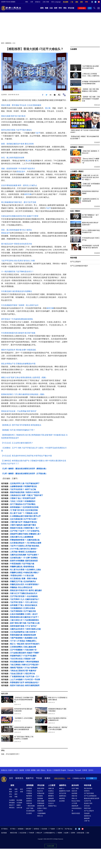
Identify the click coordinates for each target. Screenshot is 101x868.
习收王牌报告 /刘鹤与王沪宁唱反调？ (25, 665)
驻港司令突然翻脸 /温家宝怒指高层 (24, 561)
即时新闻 (12, 803)
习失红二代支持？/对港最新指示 (23, 501)
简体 (48, 2)
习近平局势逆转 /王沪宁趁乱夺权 (23, 611)
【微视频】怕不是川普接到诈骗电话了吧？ (18, 430)
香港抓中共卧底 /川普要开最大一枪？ (25, 528)
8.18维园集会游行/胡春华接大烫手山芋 (25, 516)
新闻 (42, 8)
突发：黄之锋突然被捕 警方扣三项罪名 (17, 230)
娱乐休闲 (75, 785)
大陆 (10, 797)
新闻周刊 (29, 801)
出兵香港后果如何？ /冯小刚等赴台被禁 (26, 543)
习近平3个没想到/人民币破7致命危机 (25, 546)
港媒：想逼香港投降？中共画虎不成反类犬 (18, 169)
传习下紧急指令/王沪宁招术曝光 (23, 504)
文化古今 (51, 803)
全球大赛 (19, 808)
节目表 (39, 778)
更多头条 (97, 105)
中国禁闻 (29, 793)
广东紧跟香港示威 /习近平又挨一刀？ (25, 677)
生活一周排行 (75, 211)
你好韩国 (74, 793)
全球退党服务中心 (50, 833)
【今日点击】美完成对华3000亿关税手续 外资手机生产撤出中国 (26, 456)
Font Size (59, 95)
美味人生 (74, 798)
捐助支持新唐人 (60, 778)
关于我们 (13, 829)
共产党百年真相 (89, 793)
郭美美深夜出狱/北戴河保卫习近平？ (25, 617)
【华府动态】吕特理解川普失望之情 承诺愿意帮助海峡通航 (24, 700)
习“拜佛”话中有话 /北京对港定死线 (24, 510)
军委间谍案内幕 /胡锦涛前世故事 (23, 635)
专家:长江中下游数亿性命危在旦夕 (24, 593)
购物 (87, 2)
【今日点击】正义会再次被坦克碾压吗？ (17, 443)
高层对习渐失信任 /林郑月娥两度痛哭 (25, 685)
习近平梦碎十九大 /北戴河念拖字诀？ (25, 599)
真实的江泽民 (88, 803)
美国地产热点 (52, 806)
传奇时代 (87, 791)
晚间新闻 (29, 796)
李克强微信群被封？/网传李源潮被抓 (25, 662)
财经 (16, 794)
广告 (72, 2)
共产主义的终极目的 (90, 796)
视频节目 (30, 778)
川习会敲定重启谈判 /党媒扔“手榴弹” (25, 653)
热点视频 (19, 800)
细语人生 (40, 816)
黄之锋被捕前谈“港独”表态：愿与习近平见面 (19, 202)
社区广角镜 (30, 808)
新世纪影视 (81, 833)
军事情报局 (41, 803)
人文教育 (52, 785)
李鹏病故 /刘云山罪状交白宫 (21, 587)
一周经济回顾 (30, 806)
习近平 (38, 133)
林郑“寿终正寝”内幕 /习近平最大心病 (25, 623)
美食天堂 (74, 796)
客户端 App (69, 829)
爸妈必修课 (52, 801)
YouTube (99, 2)
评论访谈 (71, 8)
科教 (16, 797)
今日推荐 (74, 110)
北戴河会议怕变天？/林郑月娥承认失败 (25, 629)
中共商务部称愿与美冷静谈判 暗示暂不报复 (18, 333)
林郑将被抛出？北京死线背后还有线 (24, 507)
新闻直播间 (82, 8)
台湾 (16, 792)
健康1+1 (62, 788)
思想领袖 (40, 798)
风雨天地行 (87, 808)
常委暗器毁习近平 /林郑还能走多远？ (25, 683)
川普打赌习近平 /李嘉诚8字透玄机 (23, 522)
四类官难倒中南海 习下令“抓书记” (24, 626)
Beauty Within (76, 801)
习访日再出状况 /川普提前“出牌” (23, 659)
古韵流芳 (51, 793)
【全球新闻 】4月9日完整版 (23, 718)
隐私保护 (29, 829)
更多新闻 (97, 167)
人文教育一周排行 (77, 171)
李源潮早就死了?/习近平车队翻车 (23, 656)
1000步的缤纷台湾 (77, 810)
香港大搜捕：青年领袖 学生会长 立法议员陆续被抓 (21, 105)
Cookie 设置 (50, 845)
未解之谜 (51, 788)
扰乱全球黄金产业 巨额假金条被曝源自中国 (18, 364)
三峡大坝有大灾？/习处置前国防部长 (25, 620)
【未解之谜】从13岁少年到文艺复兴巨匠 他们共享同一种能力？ (90, 177)
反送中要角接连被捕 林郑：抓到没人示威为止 (19, 185)
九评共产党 (87, 801)
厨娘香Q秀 (75, 806)
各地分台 (38, 2)
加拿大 (16, 770)
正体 (44, 2)
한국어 (91, 770)
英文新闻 (66, 2)
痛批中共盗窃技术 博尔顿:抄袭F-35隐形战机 (19, 350)
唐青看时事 (41, 806)
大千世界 (74, 803)
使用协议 (36, 829)
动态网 (66, 833)
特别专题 (74, 258)
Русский (78, 770)
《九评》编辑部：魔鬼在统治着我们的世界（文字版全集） (24, 474)
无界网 (73, 833)
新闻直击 (29, 798)
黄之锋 (48, 108)
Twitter (95, 2)
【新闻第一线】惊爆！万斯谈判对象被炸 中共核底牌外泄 (91, 99)
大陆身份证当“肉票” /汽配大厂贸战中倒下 (27, 495)
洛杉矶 (22, 770)
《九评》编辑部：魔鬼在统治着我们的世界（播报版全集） (24, 469)
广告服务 (52, 829)
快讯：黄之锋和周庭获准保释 (13, 158)
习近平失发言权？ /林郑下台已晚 (23, 489)
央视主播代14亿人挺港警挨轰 (22, 537)
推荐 (56, 8)
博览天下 (12, 805)
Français (71, 770)
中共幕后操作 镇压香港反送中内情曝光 (17, 291)
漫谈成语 (51, 798)
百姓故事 (87, 813)
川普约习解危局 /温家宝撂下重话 (23, 525)
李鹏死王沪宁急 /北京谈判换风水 (23, 582)
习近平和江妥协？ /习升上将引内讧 (24, 602)
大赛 (32, 2)
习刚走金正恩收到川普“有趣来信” (23, 671)
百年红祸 (87, 806)
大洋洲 (27, 770)
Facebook (92, 2)
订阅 (91, 778)
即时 (60, 8)
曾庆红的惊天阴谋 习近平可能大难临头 (17, 130)
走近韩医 (62, 801)
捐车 (82, 2)
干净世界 (31, 833)
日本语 (85, 770)
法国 (38, 770)
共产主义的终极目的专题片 (79, 266)
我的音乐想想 (76, 813)
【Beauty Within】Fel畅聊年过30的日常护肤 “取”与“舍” (91, 161)
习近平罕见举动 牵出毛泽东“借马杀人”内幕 (18, 261)
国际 (10, 789)
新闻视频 (30, 785)
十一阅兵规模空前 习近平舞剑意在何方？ (17, 272)
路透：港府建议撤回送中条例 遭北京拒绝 (17, 144)
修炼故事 (87, 818)
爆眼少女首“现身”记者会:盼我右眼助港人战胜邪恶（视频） (24, 378)
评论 (10, 794)
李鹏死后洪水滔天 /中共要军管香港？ (25, 584)
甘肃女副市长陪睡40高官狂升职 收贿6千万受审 (20, 216)
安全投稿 (44, 829)
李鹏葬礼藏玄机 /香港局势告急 (22, 567)
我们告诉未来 (88, 788)
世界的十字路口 (42, 808)
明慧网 (60, 833)
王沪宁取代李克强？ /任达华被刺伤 (24, 596)
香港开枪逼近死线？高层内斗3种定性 (25, 492)
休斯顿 (33, 770)
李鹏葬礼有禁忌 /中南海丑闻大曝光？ (25, 573)
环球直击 (29, 791)
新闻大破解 (41, 801)
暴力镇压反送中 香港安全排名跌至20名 (17, 244)
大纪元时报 (23, 833)
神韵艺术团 (14, 833)
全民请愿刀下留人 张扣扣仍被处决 (24, 605)
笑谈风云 (51, 791)
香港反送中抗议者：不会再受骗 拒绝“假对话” (19, 411)
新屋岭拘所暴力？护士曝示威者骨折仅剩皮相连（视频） (23, 394)
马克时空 (40, 811)
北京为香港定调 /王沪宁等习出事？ (24, 519)
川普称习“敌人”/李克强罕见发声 (23, 498)
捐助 (77, 2)
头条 (51, 8)
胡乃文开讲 (63, 793)
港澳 (16, 789)
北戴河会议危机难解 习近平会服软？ (25, 555)
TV (90, 8)
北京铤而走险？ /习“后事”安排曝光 (24, 558)
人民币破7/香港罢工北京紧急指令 (23, 552)
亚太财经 (29, 813)
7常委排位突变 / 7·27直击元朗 (22, 576)
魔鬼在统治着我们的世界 (92, 798)
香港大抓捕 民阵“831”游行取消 (13, 116)
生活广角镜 (75, 788)
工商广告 (87, 821)
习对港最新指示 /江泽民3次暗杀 (23, 608)
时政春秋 (40, 796)
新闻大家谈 (41, 788)
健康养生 (63, 785)
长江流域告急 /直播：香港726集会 (24, 579)
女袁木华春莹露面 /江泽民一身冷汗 (24, 614)
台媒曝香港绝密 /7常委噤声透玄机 (23, 486)
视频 (47, 8)
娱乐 (22, 789)
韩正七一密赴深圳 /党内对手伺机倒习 (25, 644)
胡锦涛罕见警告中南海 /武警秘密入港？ (26, 534)
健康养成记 (63, 796)
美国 (10, 792)
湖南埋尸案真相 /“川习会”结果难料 (24, 668)
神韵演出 (12, 808)
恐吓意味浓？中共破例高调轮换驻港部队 (17, 319)
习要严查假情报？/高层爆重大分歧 (24, 638)
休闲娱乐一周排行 (77, 147)
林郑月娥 (28, 194)
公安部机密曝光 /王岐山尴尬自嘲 (23, 647)
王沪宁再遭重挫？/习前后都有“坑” (24, 650)
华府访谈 (29, 803)
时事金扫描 (41, 793)
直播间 (47, 778)
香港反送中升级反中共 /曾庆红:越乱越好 (26, 590)
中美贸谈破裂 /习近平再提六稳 (22, 564)
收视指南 (21, 829)
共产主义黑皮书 (75, 262)
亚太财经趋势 (30, 811)
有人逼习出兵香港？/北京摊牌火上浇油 (25, 570)
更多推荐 (97, 142)
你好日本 (74, 791)
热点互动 (40, 791)
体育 (22, 792)
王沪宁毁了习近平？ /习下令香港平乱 (25, 531)
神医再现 (62, 798)
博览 (65, 8)
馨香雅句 (51, 796)
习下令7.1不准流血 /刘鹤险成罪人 (23, 641)
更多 (88, 833)
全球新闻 (29, 788)
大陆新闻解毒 (41, 813)
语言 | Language (56, 2)
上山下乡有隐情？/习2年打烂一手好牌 (25, 680)
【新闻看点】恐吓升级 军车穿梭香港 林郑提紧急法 (21, 425)
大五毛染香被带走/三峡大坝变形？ (24, 632)
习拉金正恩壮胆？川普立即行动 (22, 674)
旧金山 (43, 770)
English (64, 770)
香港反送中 (21, 172)
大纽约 (10, 770)
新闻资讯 (8, 43)
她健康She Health (65, 791)
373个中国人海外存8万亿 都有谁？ (24, 549)
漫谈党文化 (87, 816)
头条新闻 (74, 49)
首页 (3, 43)
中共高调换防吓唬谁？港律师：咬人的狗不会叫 (20, 305)
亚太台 (49, 770)
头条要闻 (12, 800)
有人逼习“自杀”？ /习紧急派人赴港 (24, 513)
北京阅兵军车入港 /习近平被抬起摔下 (25, 483)
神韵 (27, 2)
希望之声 (39, 833)
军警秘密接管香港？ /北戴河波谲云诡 (25, 540)
